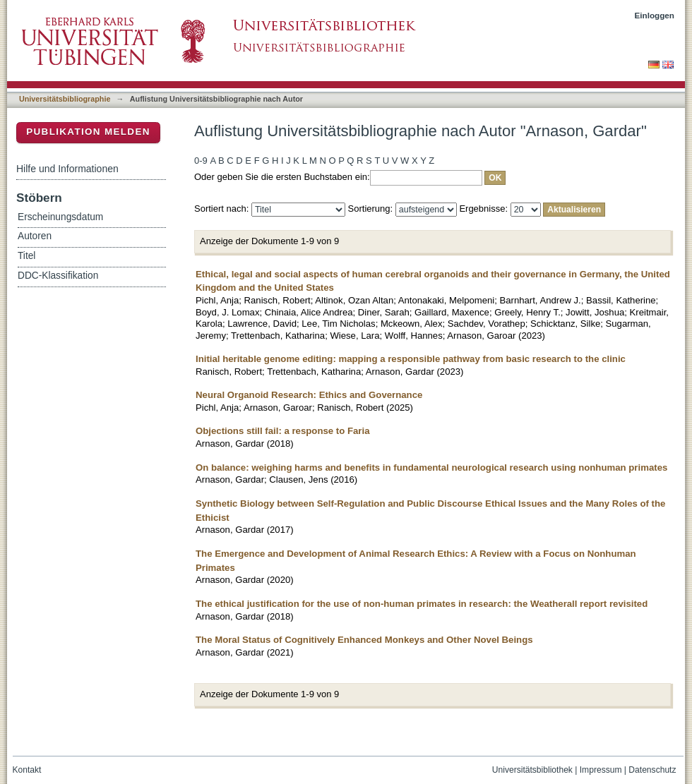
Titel (26, 256)
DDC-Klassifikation (58, 276)
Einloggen (655, 15)
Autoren (35, 236)
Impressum (601, 770)
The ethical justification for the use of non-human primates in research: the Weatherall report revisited (422, 604)
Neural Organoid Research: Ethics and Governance (309, 395)
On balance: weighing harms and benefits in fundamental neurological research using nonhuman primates (431, 468)
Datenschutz (652, 770)
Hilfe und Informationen (67, 169)
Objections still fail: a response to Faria (283, 431)
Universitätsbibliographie (65, 99)
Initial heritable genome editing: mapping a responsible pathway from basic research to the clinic (411, 359)
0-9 (201, 161)
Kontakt (27, 770)
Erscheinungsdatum (60, 217)
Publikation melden (88, 132)
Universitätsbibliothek (532, 770)
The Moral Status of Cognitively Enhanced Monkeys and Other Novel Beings (364, 640)
